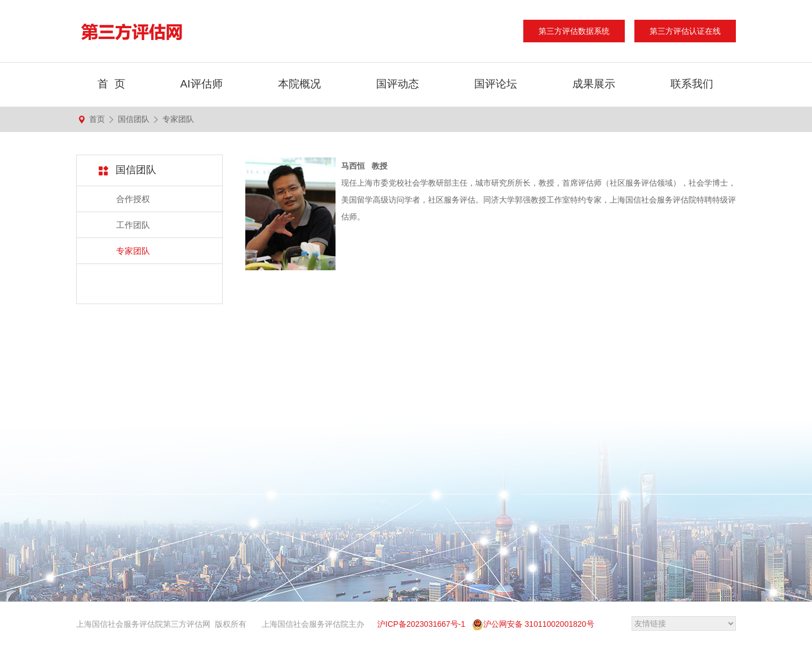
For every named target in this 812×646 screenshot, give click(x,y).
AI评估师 (202, 84)
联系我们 (692, 84)
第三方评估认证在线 (685, 31)
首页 (97, 119)
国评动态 (398, 84)
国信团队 (134, 119)
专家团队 (178, 119)
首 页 (111, 84)
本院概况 (299, 84)
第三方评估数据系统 (574, 31)
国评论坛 (496, 84)
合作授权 (133, 199)
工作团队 (133, 225)
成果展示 (594, 84)
